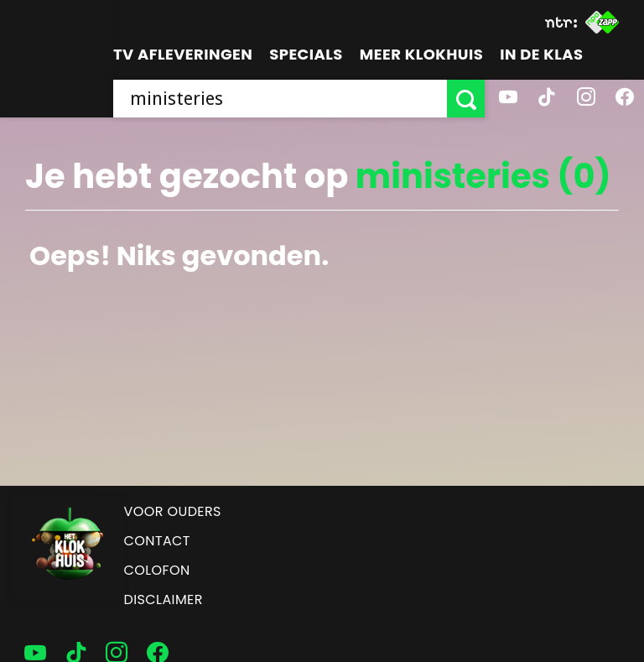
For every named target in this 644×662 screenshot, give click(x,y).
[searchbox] (280, 99)
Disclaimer (164, 599)
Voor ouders (173, 511)
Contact (157, 541)
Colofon (157, 570)
